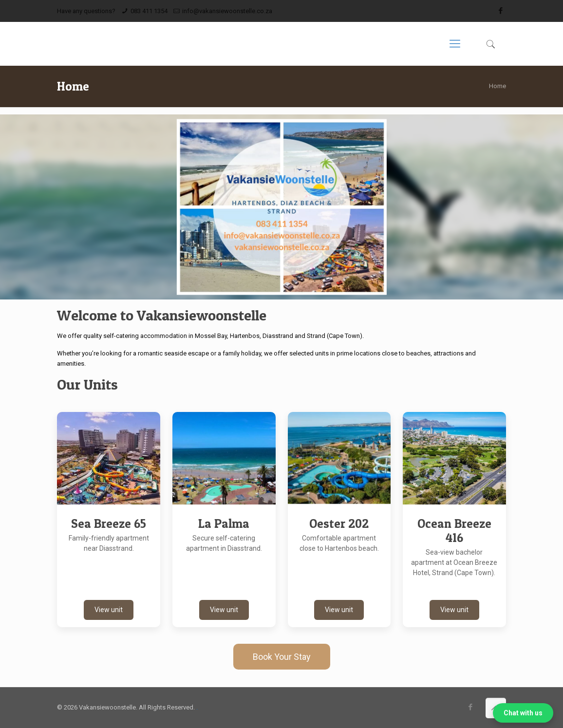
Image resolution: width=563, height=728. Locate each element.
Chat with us (523, 713)
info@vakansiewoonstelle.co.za (227, 11)
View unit (109, 610)
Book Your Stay (282, 657)
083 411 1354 (149, 11)
